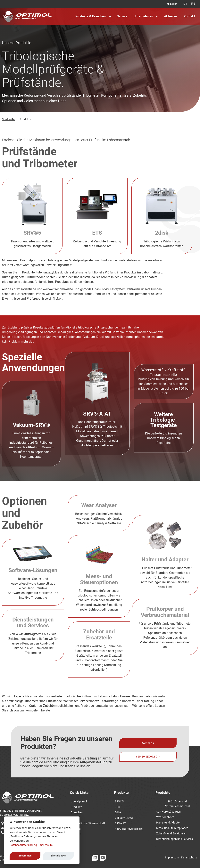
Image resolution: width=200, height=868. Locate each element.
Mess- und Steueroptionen (99, 579)
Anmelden (172, 4)
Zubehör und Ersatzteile (99, 635)
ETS (97, 233)
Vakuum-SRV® (31, 425)
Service (122, 16)
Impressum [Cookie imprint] (46, 845)
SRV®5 (32, 233)
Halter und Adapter (165, 560)
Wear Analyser (99, 505)
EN (193, 4)
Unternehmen (143, 16)
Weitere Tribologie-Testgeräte (163, 420)
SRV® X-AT (97, 414)
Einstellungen (58, 856)
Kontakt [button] (147, 743)
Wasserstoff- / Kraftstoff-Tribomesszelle (164, 372)
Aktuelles (171, 16)
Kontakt (189, 16)
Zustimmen (25, 856)
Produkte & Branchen (91, 16)
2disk (162, 233)
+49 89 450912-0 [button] (147, 757)
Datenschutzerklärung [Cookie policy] (23, 845)
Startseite (8, 119)
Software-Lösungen (33, 570)
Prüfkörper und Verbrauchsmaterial (165, 612)
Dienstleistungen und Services (33, 623)
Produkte (25, 119)
